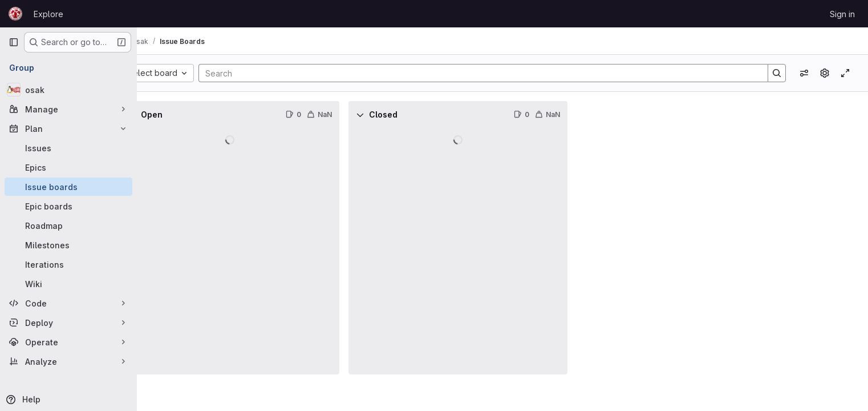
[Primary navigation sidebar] (14, 42)
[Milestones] (68, 245)
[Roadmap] (68, 225)
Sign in (842, 14)
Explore (48, 14)
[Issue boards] (68, 187)
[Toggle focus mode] (845, 73)
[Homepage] (15, 14)
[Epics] (68, 167)
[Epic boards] (68, 206)
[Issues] (68, 148)
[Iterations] (68, 264)
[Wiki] (68, 284)
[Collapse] (162, 115)
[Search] (493, 73)
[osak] (68, 90)
